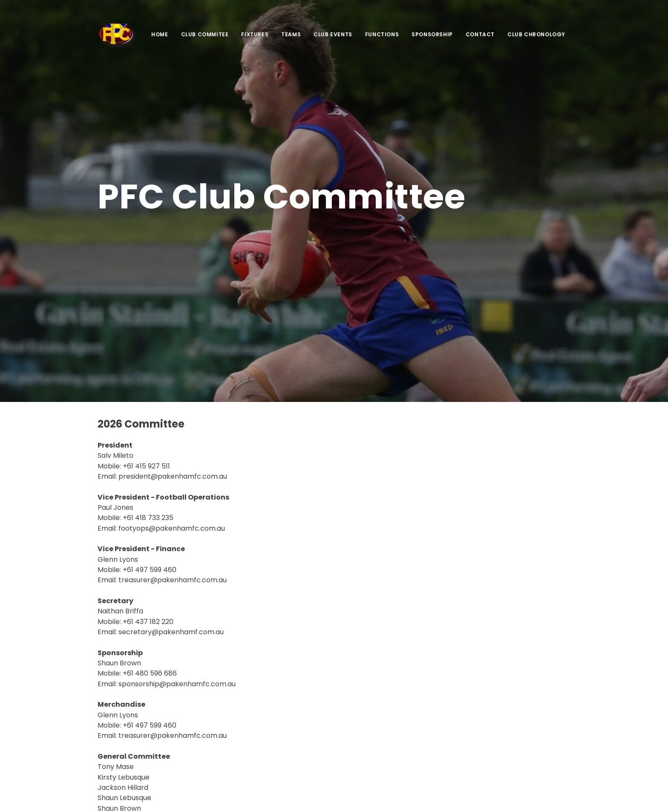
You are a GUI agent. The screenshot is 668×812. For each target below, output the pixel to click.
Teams (291, 34)
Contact (480, 34)
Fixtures (255, 34)
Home (160, 34)
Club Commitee (205, 34)
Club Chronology (536, 34)
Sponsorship (432, 34)
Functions (382, 34)
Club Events (333, 34)
